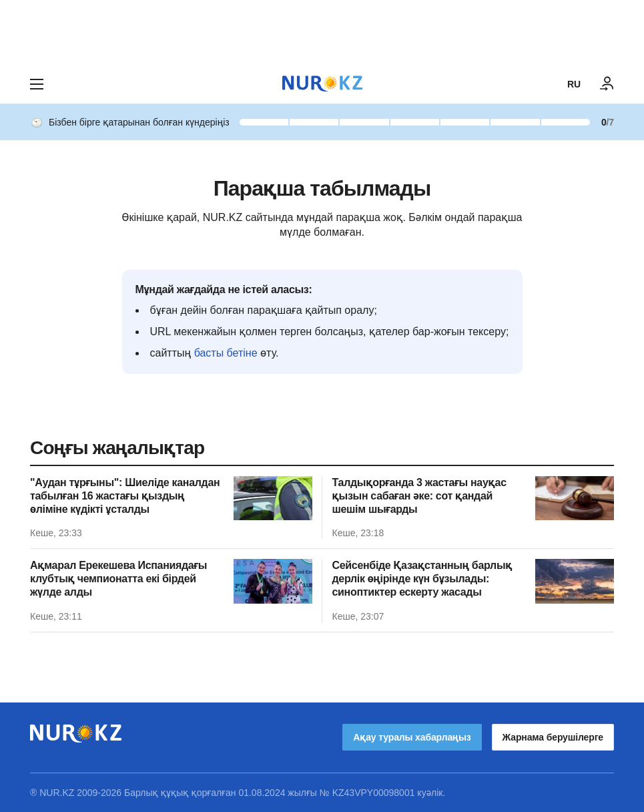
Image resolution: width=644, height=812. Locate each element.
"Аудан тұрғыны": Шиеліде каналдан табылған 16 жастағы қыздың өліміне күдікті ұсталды (125, 496)
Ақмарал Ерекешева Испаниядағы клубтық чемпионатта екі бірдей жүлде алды (118, 579)
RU (574, 84)
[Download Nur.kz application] (322, 32)
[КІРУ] (607, 84)
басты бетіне (226, 353)
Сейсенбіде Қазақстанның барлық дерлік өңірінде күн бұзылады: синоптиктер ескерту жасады (422, 579)
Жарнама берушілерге (553, 737)
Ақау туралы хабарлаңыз (412, 737)
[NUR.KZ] (322, 84)
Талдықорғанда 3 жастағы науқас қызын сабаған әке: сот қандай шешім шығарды (419, 496)
